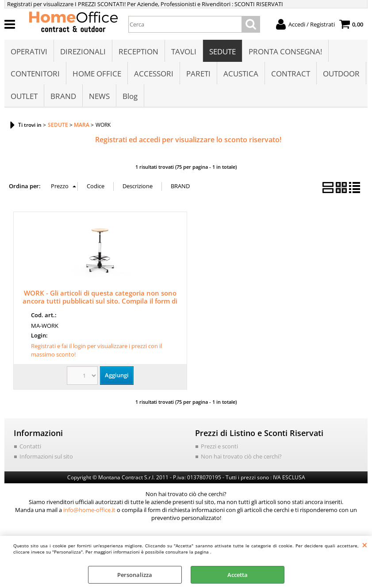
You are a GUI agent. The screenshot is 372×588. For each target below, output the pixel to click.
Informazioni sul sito (46, 456)
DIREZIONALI (83, 51)
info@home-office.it (89, 510)
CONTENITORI (35, 74)
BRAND (63, 96)
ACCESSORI (154, 74)
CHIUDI (365, 545)
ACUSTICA (241, 74)
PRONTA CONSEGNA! (285, 51)
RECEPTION (138, 51)
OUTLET (24, 96)
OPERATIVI (29, 51)
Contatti (30, 446)
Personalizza (135, 575)
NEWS (99, 96)
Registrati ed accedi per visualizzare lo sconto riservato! (188, 140)
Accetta (238, 575)
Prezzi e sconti (219, 446)
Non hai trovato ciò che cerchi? (241, 456)
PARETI (198, 74)
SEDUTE (222, 51)
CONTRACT (291, 74)
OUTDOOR (341, 74)
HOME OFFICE (97, 74)
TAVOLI (184, 51)
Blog (130, 96)
